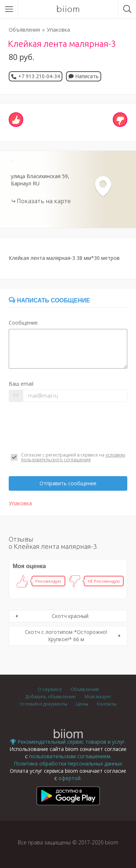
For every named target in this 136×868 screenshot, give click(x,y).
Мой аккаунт (98, 697)
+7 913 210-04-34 (39, 76)
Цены (82, 704)
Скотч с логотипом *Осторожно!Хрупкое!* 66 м (66, 636)
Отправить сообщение (68, 483)
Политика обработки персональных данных (68, 763)
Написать (84, 76)
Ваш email (21, 384)
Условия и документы (43, 704)
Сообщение (23, 323)
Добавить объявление (51, 697)
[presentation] (64, 427)
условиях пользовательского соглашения (73, 457)
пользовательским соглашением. (70, 756)
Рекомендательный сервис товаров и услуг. (68, 742)
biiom (68, 9)
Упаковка (58, 30)
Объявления (24, 30)
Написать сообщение (49, 300)
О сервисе (50, 689)
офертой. (70, 778)
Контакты (107, 704)
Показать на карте (44, 201)
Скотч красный (70, 616)
